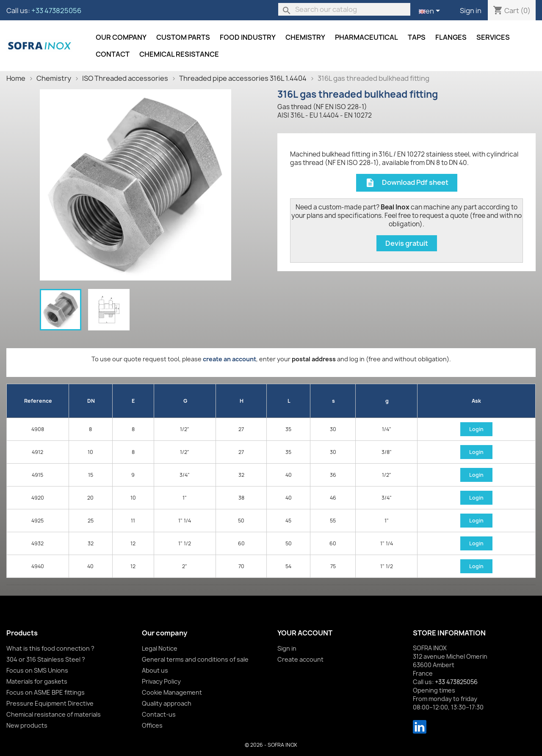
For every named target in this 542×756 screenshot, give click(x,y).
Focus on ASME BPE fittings (46, 692)
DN (91, 401)
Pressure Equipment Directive (50, 703)
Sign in (471, 11)
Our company (121, 37)
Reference (38, 401)
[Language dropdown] (431, 11)
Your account (305, 633)
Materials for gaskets (37, 681)
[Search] (344, 9)
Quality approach (167, 703)
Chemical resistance (179, 54)
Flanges (451, 37)
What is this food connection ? (50, 648)
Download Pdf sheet (407, 183)
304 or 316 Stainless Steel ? (46, 659)
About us (155, 670)
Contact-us (159, 714)
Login (476, 429)
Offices (152, 725)
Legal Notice (160, 648)
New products (27, 725)
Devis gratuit (407, 243)
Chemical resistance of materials (54, 714)
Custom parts (183, 37)
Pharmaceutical (366, 37)
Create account (300, 659)
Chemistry (305, 37)
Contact (113, 54)
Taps (417, 37)
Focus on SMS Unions (37, 670)
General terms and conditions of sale (195, 659)
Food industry (248, 37)
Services (493, 37)
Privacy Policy (161, 681)
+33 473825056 (56, 11)
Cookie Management (172, 692)
